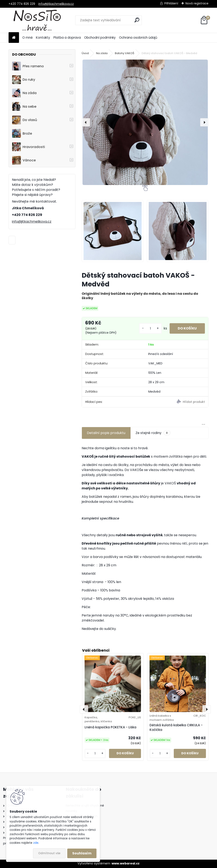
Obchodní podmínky (100, 38)
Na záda (24, 93)
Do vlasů (25, 120)
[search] (137, 20)
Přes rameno (28, 66)
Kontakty (43, 38)
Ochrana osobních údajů (138, 38)
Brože (22, 133)
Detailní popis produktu (106, 433)
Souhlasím (82, 853)
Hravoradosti (29, 147)
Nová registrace (197, 3)
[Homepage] (14, 38)
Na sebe (24, 106)
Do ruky (24, 80)
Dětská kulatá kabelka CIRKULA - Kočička (176, 728)
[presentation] (86, 122)
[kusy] (150, 329)
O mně (27, 38)
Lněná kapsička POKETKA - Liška (110, 727)
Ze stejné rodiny (153, 433)
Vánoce (24, 160)
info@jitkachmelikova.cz (56, 4)
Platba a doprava (67, 38)
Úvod (85, 53)
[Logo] (37, 20)
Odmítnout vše (49, 853)
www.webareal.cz (126, 863)
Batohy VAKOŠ (125, 53)
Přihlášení (171, 3)
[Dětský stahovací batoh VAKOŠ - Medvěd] (145, 122)
